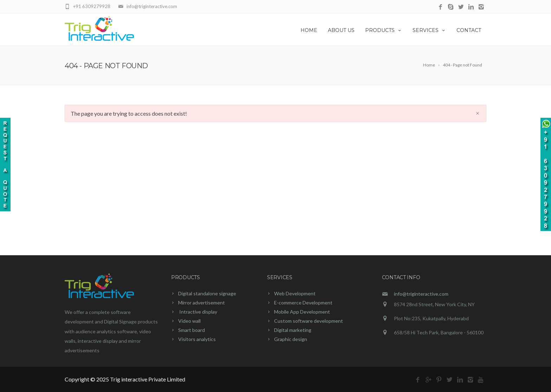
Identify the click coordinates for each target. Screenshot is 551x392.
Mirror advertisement (202, 303)
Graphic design (291, 339)
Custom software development (309, 321)
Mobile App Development (302, 312)
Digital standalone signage (207, 293)
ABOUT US (341, 30)
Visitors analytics (197, 339)
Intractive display (198, 312)
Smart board (192, 330)
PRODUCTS (384, 30)
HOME (309, 30)
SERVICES (429, 30)
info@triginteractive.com (421, 294)
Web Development (295, 293)
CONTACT (469, 30)
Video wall (189, 321)
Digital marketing (293, 330)
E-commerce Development (303, 303)
